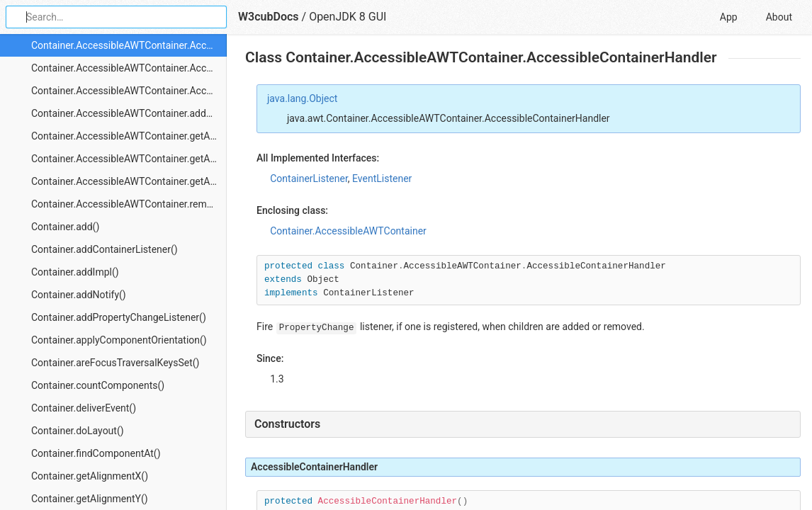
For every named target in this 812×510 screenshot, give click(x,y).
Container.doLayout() (78, 431)
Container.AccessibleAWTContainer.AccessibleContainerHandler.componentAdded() (129, 68)
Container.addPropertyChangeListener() (119, 317)
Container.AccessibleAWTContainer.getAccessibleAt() (129, 136)
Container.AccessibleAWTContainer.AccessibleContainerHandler (129, 45)
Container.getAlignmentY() (90, 499)
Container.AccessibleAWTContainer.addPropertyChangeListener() (129, 113)
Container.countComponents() (98, 385)
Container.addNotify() (79, 295)
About (779, 17)
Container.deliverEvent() (84, 408)
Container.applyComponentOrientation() (119, 340)
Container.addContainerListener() (105, 249)
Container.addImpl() (75, 272)
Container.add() (65, 227)
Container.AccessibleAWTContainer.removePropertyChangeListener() (129, 204)
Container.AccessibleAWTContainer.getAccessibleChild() (129, 159)
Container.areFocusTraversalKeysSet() (115, 363)
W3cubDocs (269, 17)
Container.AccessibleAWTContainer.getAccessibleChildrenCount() (129, 181)
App (729, 17)
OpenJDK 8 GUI (348, 17)
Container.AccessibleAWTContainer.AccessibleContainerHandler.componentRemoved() (129, 91)
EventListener (382, 178)
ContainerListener (309, 178)
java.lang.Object (302, 98)
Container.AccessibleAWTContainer (348, 231)
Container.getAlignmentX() (90, 476)
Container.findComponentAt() (96, 453)
